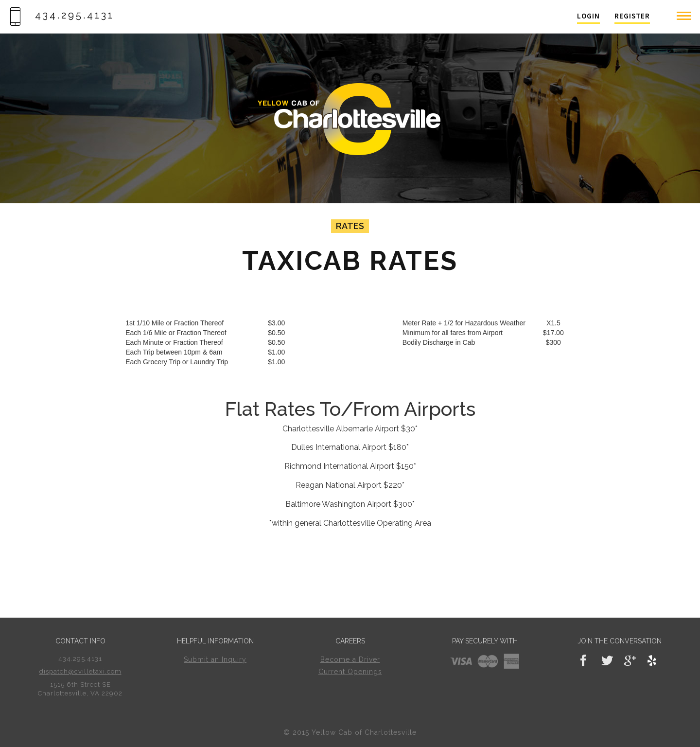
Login (588, 16)
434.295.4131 (62, 15)
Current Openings (350, 672)
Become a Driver (350, 659)
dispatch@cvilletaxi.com (80, 671)
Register (632, 16)
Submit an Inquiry (215, 659)
